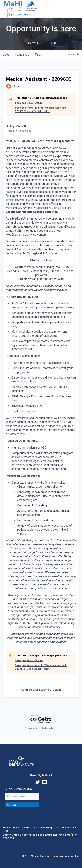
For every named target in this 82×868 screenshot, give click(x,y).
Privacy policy (32, 728)
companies (22, 55)
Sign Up (12, 805)
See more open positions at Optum (41, 690)
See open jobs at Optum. (29, 103)
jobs (6, 55)
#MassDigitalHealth (41, 775)
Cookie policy (48, 728)
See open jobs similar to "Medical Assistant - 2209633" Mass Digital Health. (41, 110)
